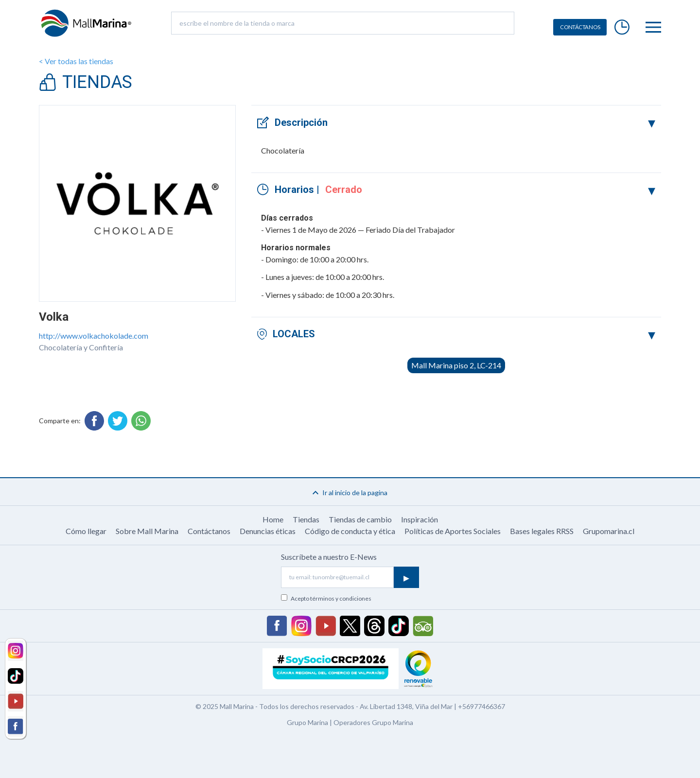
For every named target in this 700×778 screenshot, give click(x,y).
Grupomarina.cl (609, 531)
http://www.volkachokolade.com (94, 336)
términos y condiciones (341, 598)
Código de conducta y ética (350, 531)
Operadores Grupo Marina (373, 722)
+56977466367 (481, 706)
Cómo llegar (86, 531)
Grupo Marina (307, 722)
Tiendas (306, 519)
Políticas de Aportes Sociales (453, 531)
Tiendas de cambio (360, 519)
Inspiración (420, 519)
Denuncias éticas (268, 531)
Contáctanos (209, 531)
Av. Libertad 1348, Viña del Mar (406, 706)
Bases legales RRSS (542, 531)
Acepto (331, 598)
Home (273, 519)
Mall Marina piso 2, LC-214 (456, 365)
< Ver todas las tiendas (76, 61)
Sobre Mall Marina (147, 531)
